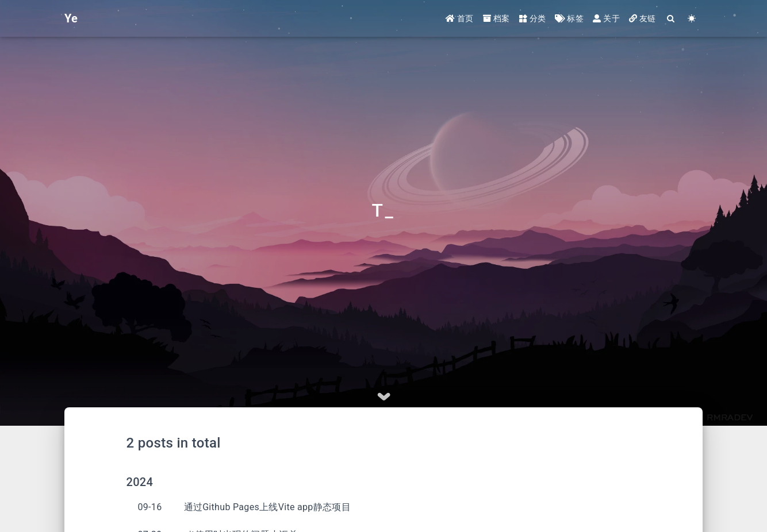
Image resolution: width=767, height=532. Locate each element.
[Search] (671, 19)
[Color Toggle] (692, 19)
